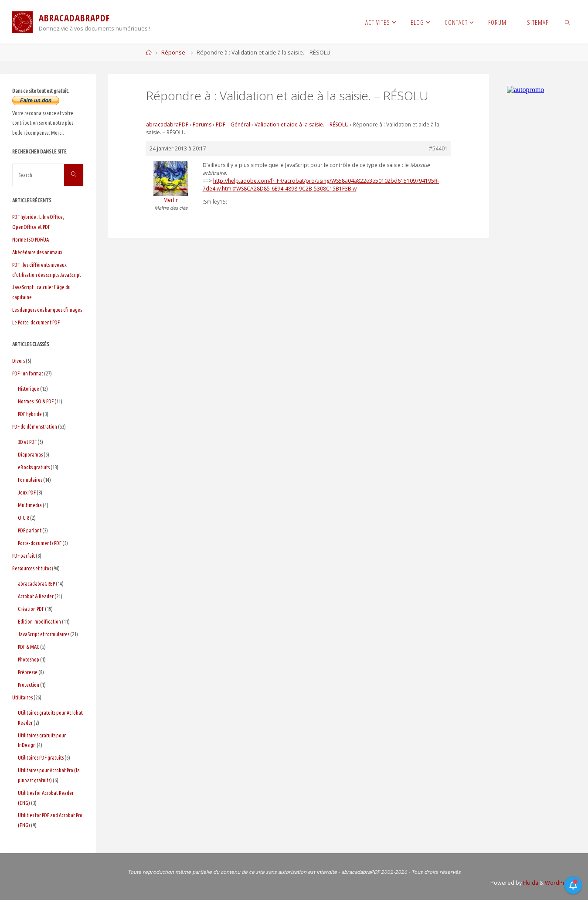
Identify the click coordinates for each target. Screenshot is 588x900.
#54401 (438, 148)
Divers (19, 361)
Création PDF (31, 609)
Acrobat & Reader (36, 596)
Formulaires (30, 480)
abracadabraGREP (36, 583)
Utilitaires (22, 697)
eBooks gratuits (34, 467)
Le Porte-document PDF (36, 322)
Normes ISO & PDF (36, 401)
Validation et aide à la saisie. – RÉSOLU (302, 124)
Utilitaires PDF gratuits (41, 757)
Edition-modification (39, 621)
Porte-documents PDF (40, 543)
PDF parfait (24, 556)
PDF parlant (30, 530)
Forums (202, 124)
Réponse (173, 53)
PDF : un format (28, 373)
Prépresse (28, 672)
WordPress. (560, 883)
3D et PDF (27, 442)
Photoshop (29, 659)
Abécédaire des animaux (37, 252)
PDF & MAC (29, 647)
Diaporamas (30, 454)
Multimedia (30, 505)
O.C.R (24, 518)
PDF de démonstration (35, 426)
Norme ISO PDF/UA (31, 239)
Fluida (530, 883)
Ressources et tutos (32, 568)
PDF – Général (233, 124)
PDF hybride (30, 414)
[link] (568, 22)
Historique (29, 389)
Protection (29, 685)
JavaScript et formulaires (44, 634)
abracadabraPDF (167, 124)
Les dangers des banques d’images (47, 310)
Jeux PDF (27, 492)
